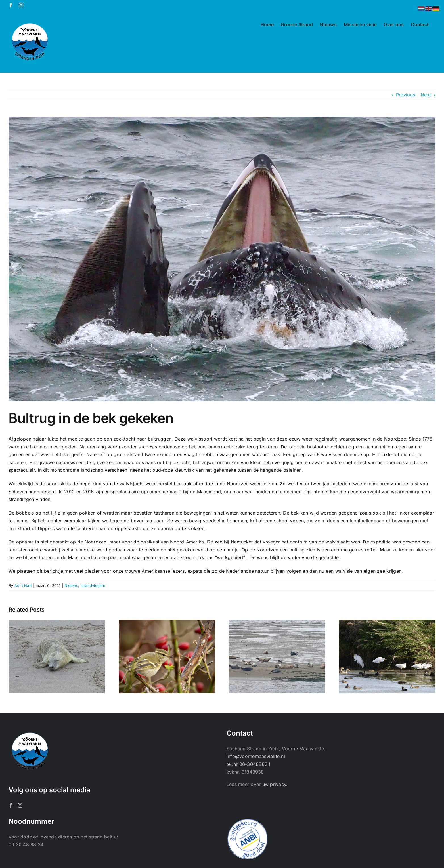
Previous (406, 95)
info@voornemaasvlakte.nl (256, 756)
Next (426, 95)
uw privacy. (275, 784)
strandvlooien (93, 585)
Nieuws (71, 585)
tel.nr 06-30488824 (248, 764)
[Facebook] (11, 805)
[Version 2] (222, 259)
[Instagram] (20, 805)
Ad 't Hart (23, 585)
